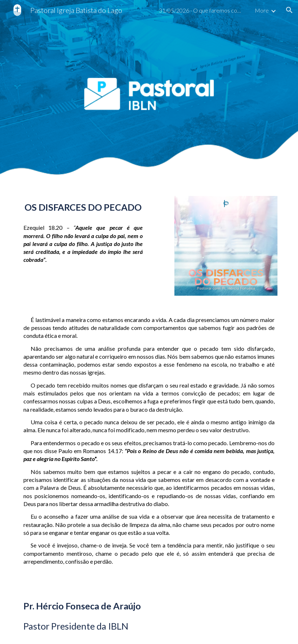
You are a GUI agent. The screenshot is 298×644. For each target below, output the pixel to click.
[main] (83, 207)
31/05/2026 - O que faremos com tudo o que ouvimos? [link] (202, 10)
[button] (289, 10)
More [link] (262, 10)
